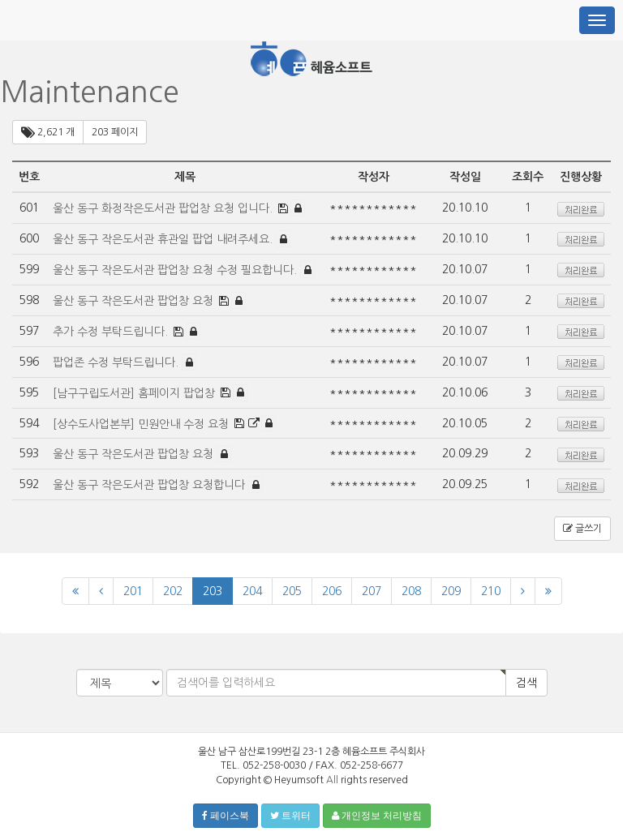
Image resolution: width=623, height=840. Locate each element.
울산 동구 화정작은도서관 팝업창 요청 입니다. (164, 208)
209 (451, 591)
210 (491, 591)
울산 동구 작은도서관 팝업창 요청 (135, 301)
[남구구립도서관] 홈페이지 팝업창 (135, 392)
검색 (526, 683)
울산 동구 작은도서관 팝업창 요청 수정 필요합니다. (176, 270)
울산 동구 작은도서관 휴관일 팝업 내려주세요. (164, 239)
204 (252, 591)
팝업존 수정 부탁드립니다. (117, 362)
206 (332, 591)
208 (411, 591)
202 (173, 591)
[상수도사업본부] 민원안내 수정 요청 (142, 423)
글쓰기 (582, 529)
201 (133, 591)
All (332, 780)
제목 (185, 177)
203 (213, 591)
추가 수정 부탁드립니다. (112, 332)
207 (372, 591)
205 (292, 591)
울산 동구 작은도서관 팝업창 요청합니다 (150, 485)
